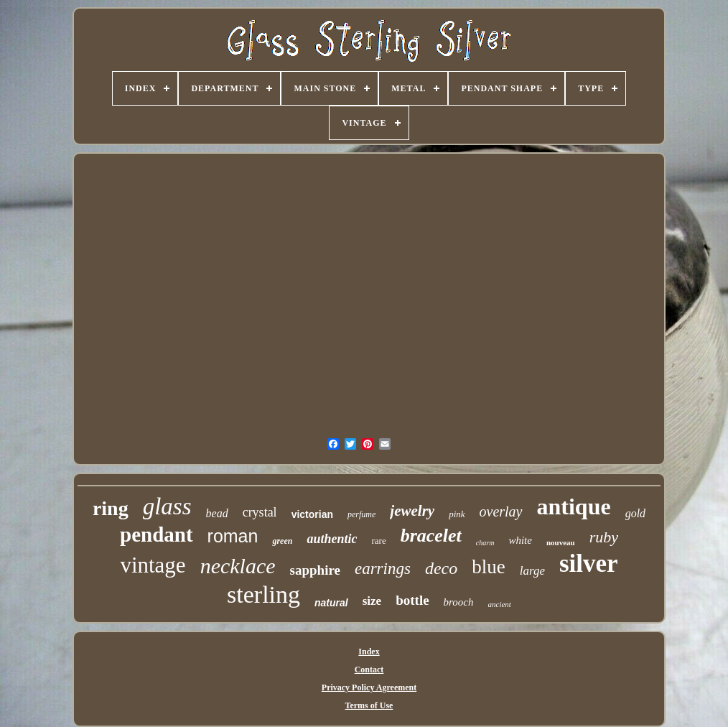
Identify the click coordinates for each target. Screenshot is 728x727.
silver (589, 564)
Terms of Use (369, 705)
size (372, 601)
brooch (459, 602)
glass (167, 506)
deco (441, 568)
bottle (412, 600)
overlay (501, 511)
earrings (383, 569)
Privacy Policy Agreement (369, 687)
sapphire (315, 570)
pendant (157, 534)
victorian (312, 514)
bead (217, 513)
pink (457, 514)
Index (369, 652)
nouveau (561, 542)
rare (378, 541)
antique (574, 506)
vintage (153, 565)
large (532, 571)
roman (233, 536)
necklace (238, 566)
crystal (260, 512)
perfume (361, 514)
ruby (604, 537)
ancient (500, 604)
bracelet (431, 536)
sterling (263, 594)
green (282, 541)
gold (635, 513)
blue (489, 567)
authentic (332, 539)
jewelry (412, 511)
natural (331, 603)
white (520, 540)
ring (111, 508)
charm (485, 543)
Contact (369, 670)
